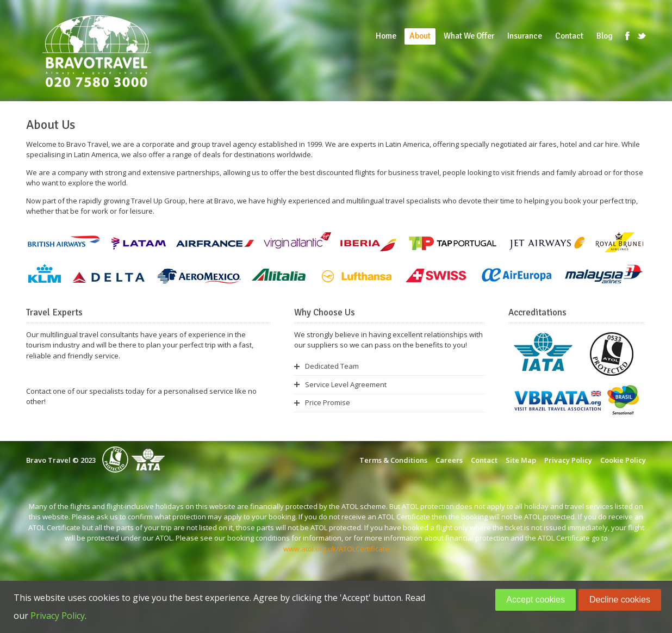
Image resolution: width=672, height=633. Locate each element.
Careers (449, 460)
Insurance (525, 36)
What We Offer (469, 36)
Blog (605, 36)
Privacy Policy (568, 460)
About (420, 36)
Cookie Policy (623, 460)
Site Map (521, 460)
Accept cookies (536, 600)
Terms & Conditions (393, 460)
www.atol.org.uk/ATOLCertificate (336, 549)
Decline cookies (620, 600)
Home (386, 36)
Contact (569, 36)
